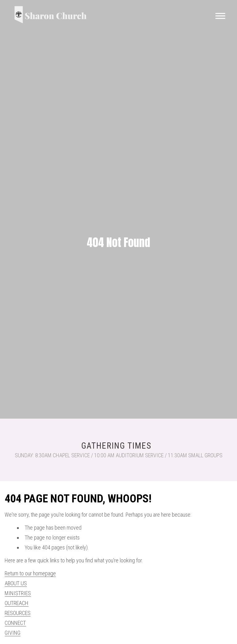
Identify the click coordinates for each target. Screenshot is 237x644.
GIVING (12, 633)
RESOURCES (18, 613)
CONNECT (15, 623)
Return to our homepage (30, 573)
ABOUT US (16, 583)
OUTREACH (17, 603)
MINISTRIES (18, 593)
